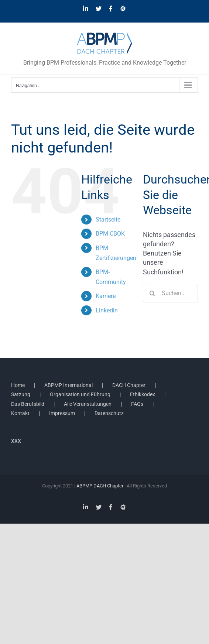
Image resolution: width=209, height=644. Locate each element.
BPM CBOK (110, 234)
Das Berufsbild (28, 404)
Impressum (62, 413)
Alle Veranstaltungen (88, 404)
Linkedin (107, 310)
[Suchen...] (170, 293)
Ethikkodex (143, 394)
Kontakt (20, 413)
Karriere (106, 296)
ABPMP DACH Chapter (100, 486)
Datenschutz (109, 413)
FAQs (137, 404)
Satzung (21, 394)
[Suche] (152, 293)
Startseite (108, 220)
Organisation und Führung (80, 394)
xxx (16, 440)
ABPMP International (68, 385)
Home (18, 385)
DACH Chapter (129, 385)
